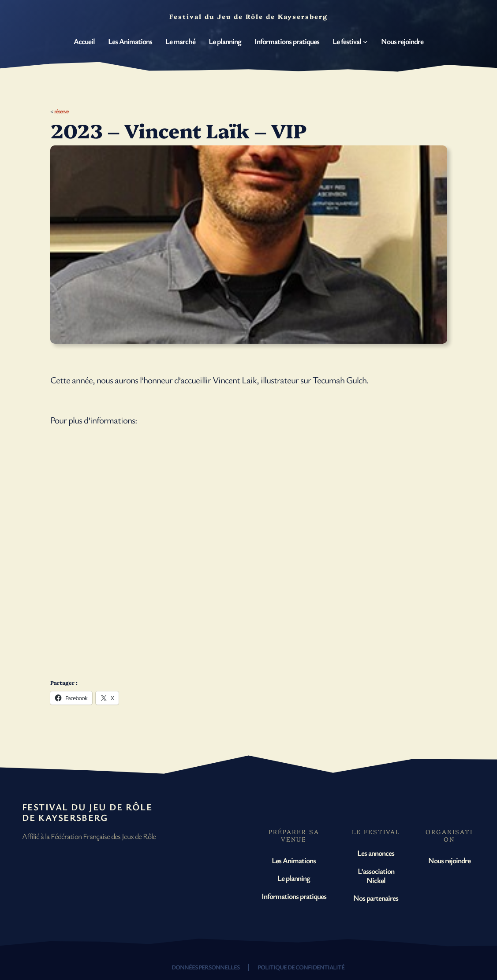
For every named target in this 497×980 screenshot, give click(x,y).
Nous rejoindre (449, 860)
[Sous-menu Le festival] (365, 41)
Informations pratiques (294, 896)
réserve (61, 111)
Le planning (294, 878)
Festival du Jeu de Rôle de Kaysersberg (87, 812)
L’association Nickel (376, 875)
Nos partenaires (376, 898)
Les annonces (376, 853)
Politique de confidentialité (301, 967)
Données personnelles (206, 967)
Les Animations (294, 860)
